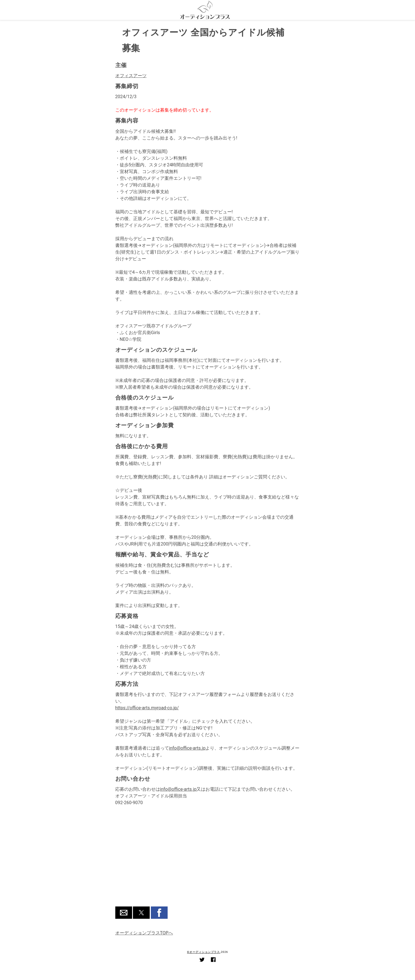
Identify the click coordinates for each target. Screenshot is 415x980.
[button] (124, 913)
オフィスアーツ (131, 76)
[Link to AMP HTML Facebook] (213, 960)
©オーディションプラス (203, 952)
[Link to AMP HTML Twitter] (202, 960)
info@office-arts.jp (187, 748)
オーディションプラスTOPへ (144, 933)
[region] (208, 860)
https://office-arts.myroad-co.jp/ (147, 708)
